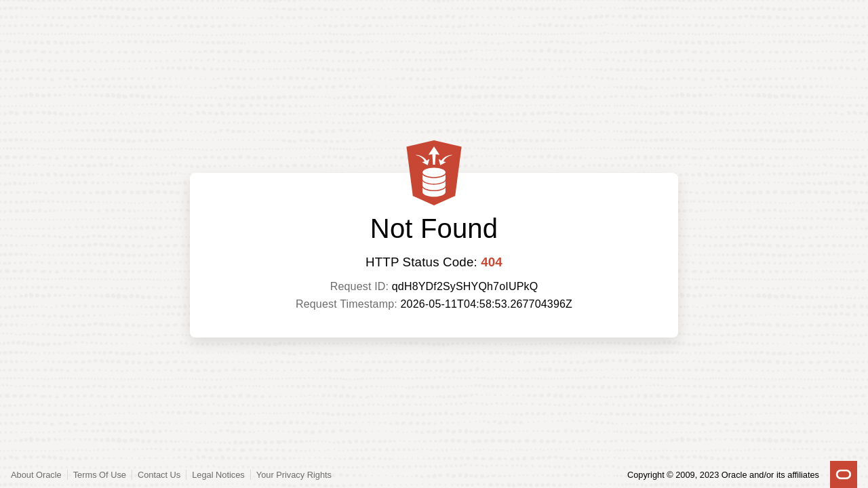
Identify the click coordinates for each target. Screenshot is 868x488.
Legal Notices (218, 475)
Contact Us (159, 475)
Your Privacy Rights (294, 475)
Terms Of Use (100, 475)
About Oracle (36, 475)
